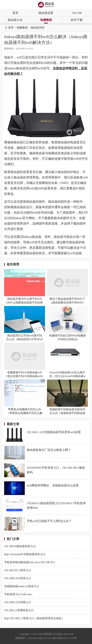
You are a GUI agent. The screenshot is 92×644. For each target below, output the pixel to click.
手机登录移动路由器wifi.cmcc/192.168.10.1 (30, 562)
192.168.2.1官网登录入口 (19, 610)
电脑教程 (46, 20)
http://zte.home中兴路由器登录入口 (25, 554)
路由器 (48, 634)
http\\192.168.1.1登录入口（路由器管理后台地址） (34, 618)
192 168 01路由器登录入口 (20, 546)
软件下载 (77, 20)
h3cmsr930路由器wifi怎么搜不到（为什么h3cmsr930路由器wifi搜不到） (67, 376)
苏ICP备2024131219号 (64, 638)
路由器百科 (38, 28)
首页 (15, 13)
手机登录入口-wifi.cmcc (18, 594)
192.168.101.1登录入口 (18, 570)
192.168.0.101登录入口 (18, 578)
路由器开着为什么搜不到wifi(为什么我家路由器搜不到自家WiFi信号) (25, 303)
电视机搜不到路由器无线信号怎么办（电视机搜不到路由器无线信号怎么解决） (67, 413)
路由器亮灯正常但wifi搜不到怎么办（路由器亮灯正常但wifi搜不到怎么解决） (25, 339)
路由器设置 (46, 13)
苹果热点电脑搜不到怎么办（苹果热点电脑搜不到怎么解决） (25, 413)
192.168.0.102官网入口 (18, 602)
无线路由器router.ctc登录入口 (22, 586)
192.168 (77, 13)
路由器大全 (15, 20)
